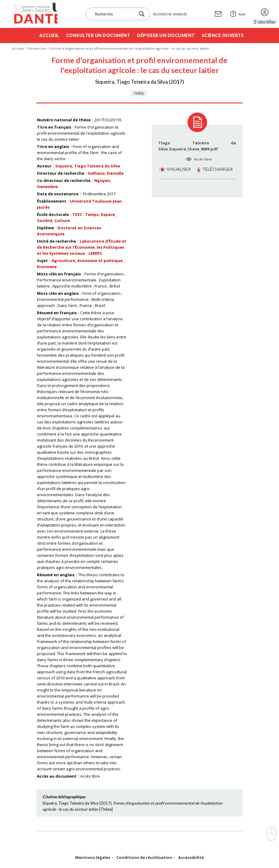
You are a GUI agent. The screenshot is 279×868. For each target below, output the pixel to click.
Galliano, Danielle (106, 173)
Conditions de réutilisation (144, 858)
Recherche (37, 48)
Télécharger (218, 169)
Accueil (49, 35)
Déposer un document (166, 35)
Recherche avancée (170, 14)
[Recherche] (114, 14)
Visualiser (179, 169)
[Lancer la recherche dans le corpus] (142, 14)
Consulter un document (98, 35)
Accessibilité (191, 858)
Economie (47, 267)
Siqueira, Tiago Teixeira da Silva (88, 166)
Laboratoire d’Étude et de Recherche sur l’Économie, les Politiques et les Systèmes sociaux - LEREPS (82, 247)
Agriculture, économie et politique (87, 261)
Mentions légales (93, 858)
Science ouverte (223, 35)
